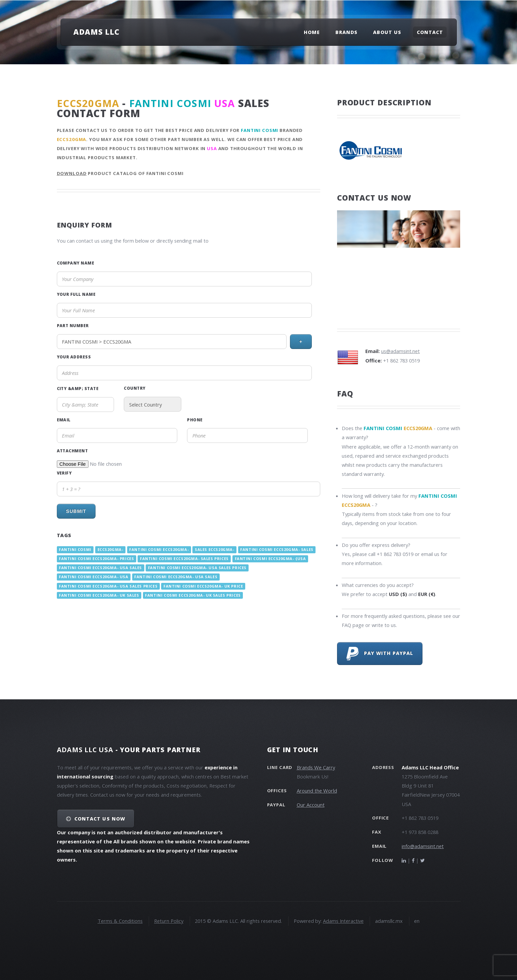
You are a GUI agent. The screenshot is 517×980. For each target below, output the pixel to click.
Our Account (311, 805)
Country (135, 388)
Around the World (317, 791)
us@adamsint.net (400, 351)
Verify (64, 473)
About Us (387, 32)
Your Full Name (76, 294)
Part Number (73, 325)
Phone (195, 420)
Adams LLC (96, 32)
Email (64, 420)
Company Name (76, 263)
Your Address (74, 357)
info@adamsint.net (423, 846)
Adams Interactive (343, 921)
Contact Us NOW (100, 819)
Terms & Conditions (120, 921)
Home (312, 32)
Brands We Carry (316, 767)
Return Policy (169, 921)
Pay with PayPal (380, 654)
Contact (430, 32)
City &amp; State (78, 388)
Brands (346, 32)
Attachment (72, 451)
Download (72, 173)
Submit (76, 511)
